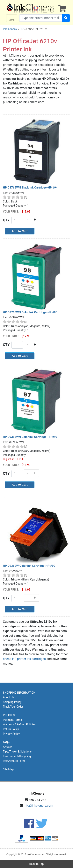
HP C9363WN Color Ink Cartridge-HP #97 (30, 437)
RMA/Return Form (14, 761)
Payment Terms (12, 720)
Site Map (8, 769)
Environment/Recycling (17, 756)
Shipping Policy (12, 702)
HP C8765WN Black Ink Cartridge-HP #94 (30, 188)
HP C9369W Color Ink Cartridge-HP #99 (29, 566)
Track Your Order (13, 707)
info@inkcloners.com (38, 806)
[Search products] (41, 18)
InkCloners (10, 29)
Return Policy (11, 729)
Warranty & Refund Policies (19, 724)
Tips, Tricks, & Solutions (17, 752)
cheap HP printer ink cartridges (24, 659)
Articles (8, 747)
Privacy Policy (11, 734)
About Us (8, 697)
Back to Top (37, 864)
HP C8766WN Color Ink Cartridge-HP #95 (30, 312)
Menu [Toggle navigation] (12, 18)
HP (21, 29)
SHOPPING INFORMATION (19, 693)
